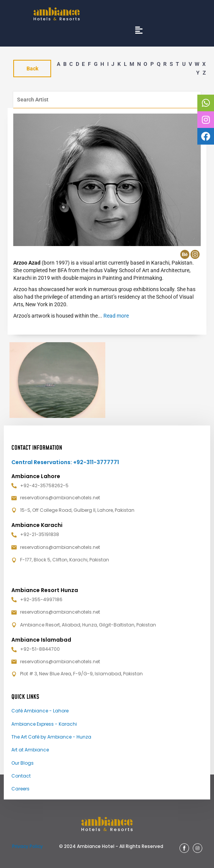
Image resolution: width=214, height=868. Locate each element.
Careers (20, 789)
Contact (21, 776)
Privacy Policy (27, 846)
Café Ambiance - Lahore (40, 711)
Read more (116, 316)
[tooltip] (206, 103)
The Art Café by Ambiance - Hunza (51, 737)
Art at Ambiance (30, 750)
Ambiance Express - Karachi (44, 724)
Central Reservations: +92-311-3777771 (65, 462)
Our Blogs (23, 763)
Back (32, 69)
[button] (139, 30)
